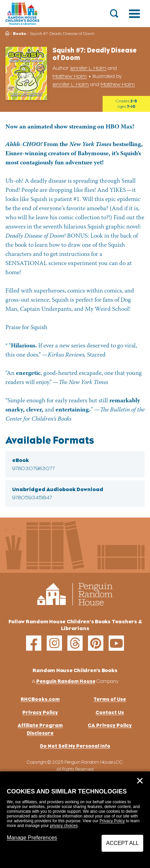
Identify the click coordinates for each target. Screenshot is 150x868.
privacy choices (64, 826)
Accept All (122, 843)
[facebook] (34, 643)
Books (19, 34)
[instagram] (54, 643)
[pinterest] (96, 643)
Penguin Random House (66, 681)
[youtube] (116, 643)
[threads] (75, 643)
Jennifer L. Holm (88, 68)
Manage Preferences (32, 838)
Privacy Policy (112, 821)
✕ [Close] (140, 781)
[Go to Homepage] (22, 14)
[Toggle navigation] (134, 14)
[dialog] (75, 820)
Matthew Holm (70, 76)
